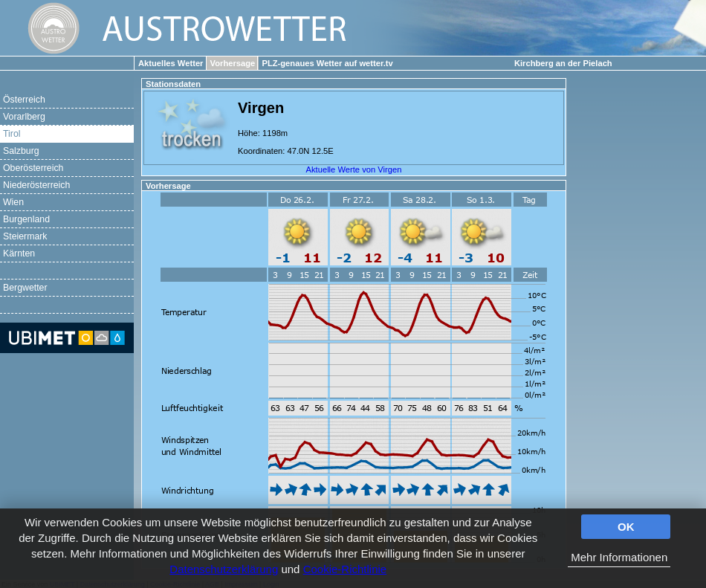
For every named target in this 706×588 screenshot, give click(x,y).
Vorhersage (233, 63)
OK (626, 527)
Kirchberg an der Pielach (563, 63)
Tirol (12, 134)
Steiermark (25, 236)
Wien (13, 202)
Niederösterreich (36, 185)
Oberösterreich (33, 168)
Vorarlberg (24, 117)
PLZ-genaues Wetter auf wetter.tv (327, 63)
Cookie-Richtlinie (345, 569)
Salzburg (21, 151)
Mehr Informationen (619, 557)
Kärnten (19, 253)
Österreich (24, 100)
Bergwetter (25, 288)
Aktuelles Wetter (171, 63)
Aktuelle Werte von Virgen (354, 169)
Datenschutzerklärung (224, 569)
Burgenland (26, 219)
